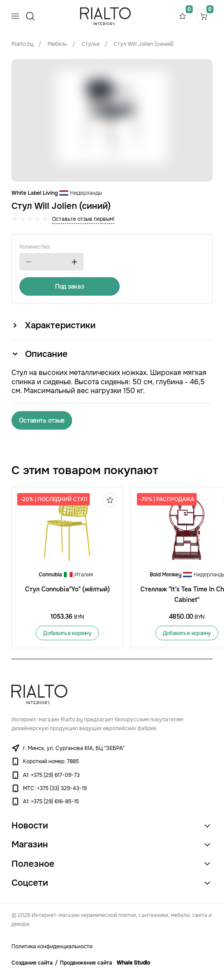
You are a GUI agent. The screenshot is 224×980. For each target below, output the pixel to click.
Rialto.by (22, 44)
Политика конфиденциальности (52, 947)
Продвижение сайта (86, 963)
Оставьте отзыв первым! (83, 219)
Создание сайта (32, 963)
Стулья (90, 44)
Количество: (35, 247)
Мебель (57, 44)
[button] (29, 262)
